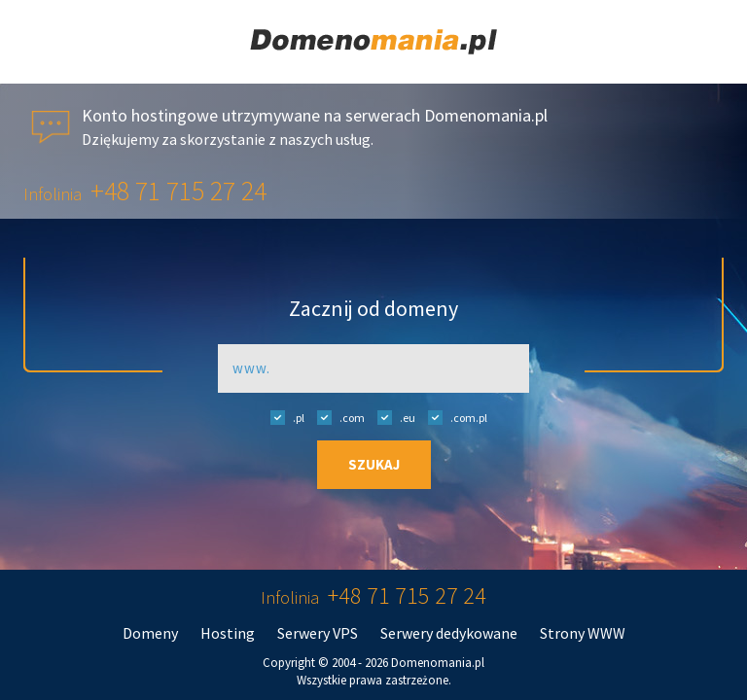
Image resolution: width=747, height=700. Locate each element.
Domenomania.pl (438, 663)
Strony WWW (583, 633)
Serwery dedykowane (449, 633)
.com (336, 417)
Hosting (228, 633)
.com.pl (453, 417)
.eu (391, 417)
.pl (283, 417)
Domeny (150, 633)
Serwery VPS (318, 633)
